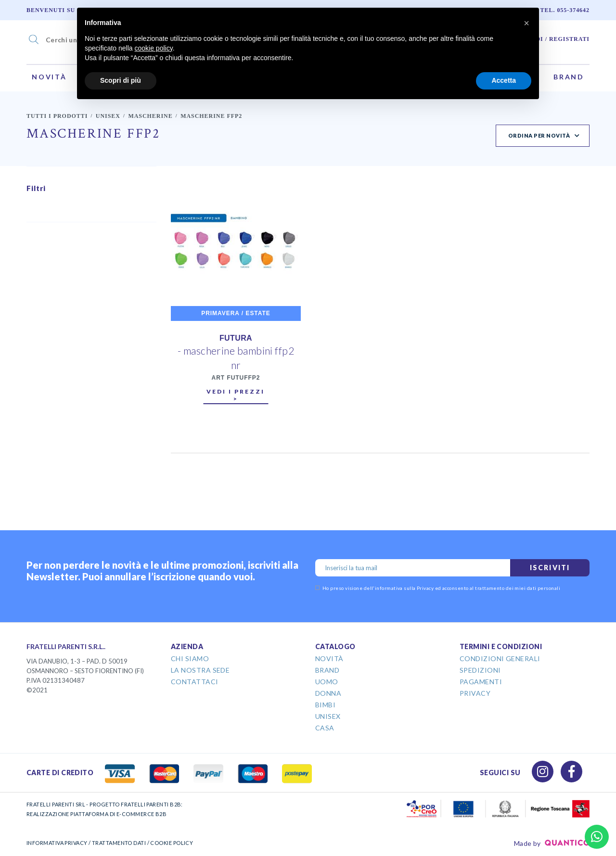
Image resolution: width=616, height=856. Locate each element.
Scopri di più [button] (121, 80)
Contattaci (195, 682)
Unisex (108, 116)
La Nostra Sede (200, 670)
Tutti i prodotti (57, 116)
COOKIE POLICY (172, 843)
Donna (328, 693)
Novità (49, 77)
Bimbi (325, 705)
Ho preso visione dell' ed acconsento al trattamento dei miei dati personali (438, 588)
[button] (526, 23)
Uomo (327, 682)
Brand (569, 77)
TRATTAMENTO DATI (119, 843)
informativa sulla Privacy (404, 588)
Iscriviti (550, 568)
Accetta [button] (504, 80)
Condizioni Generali (500, 658)
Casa (325, 728)
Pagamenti (481, 682)
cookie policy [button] (154, 48)
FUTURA (236, 338)
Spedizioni (480, 670)
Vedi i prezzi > (236, 395)
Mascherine (150, 116)
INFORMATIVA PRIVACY (57, 843)
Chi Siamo (190, 658)
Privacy (475, 693)
